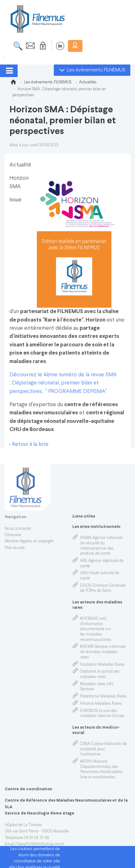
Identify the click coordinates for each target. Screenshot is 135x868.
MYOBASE (89, 619)
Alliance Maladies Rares (101, 704)
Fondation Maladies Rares (102, 665)
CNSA (85, 744)
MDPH (86, 762)
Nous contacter (18, 529)
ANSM (85, 538)
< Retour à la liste (29, 444)
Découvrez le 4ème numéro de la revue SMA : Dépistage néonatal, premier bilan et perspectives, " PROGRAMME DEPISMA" (63, 383)
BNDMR (87, 647)
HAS (84, 573)
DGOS (85, 586)
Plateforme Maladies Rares (103, 697)
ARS (83, 561)
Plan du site (15, 548)
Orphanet (88, 672)
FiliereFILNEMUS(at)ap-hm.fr (40, 844)
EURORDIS (89, 711)
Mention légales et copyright (29, 541)
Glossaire (13, 535)
